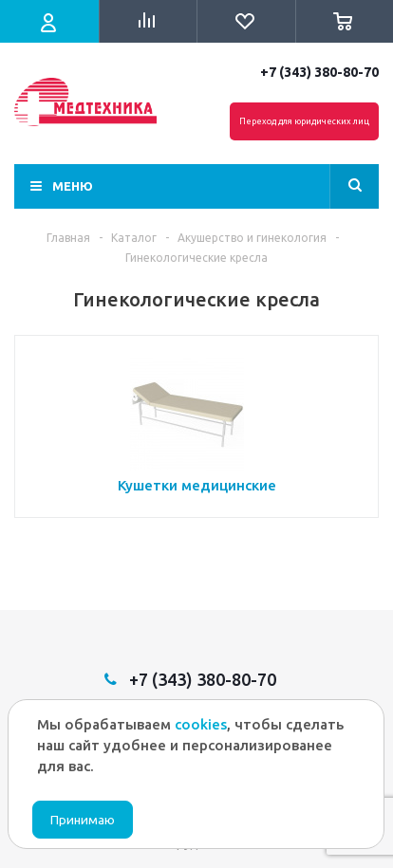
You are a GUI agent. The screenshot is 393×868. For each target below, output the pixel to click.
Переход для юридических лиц (304, 121)
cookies (201, 724)
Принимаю (83, 820)
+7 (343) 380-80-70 (319, 72)
